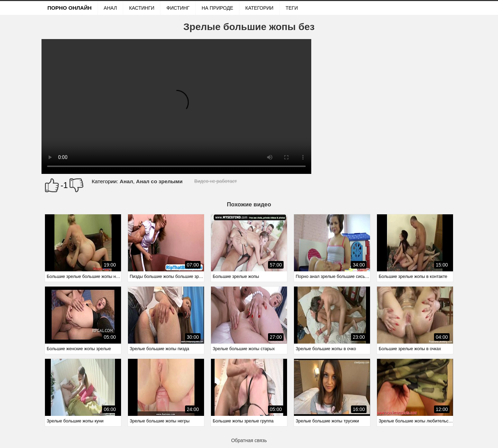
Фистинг (178, 8)
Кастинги (142, 8)
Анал (110, 8)
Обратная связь (249, 440)
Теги (292, 8)
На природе (217, 8)
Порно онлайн (70, 8)
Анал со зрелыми (159, 181)
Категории (259, 8)
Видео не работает (216, 181)
